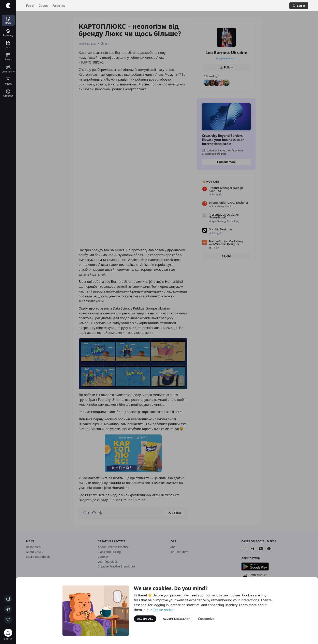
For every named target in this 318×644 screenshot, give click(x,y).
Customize (206, 619)
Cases (43, 6)
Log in (299, 6)
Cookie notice (163, 610)
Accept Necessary (176, 619)
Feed (30, 6)
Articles (59, 6)
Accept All (145, 619)
